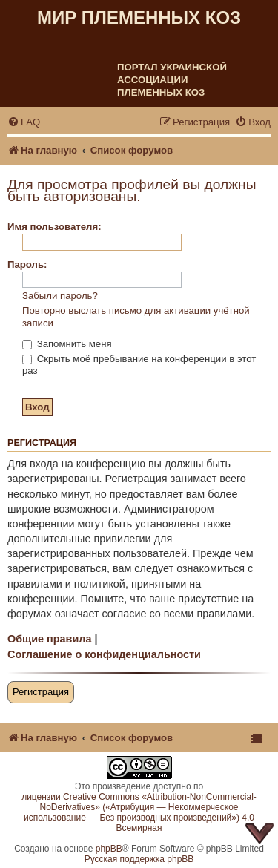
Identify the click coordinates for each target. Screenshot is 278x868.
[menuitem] (24, 122)
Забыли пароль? (60, 296)
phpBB (109, 849)
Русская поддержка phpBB (139, 859)
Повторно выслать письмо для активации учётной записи (136, 317)
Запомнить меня (67, 344)
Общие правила (49, 639)
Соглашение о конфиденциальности (104, 654)
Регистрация (41, 692)
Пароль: (27, 264)
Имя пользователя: (54, 227)
